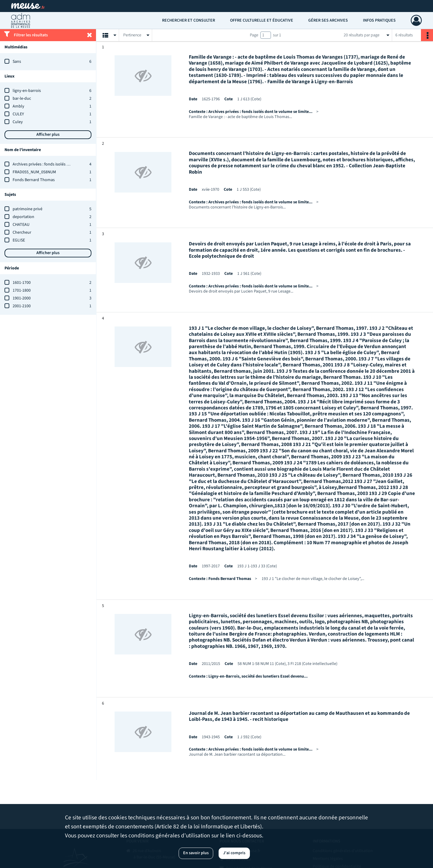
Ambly (18, 106)
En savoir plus (196, 853)
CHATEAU (21, 225)
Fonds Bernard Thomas (34, 180)
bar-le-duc (22, 99)
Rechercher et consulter (189, 20)
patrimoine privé (28, 209)
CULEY (18, 114)
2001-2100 (22, 306)
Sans (17, 62)
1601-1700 (22, 283)
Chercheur (22, 232)
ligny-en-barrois (27, 91)
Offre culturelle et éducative (262, 20)
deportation (23, 217)
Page (254, 35)
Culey (18, 122)
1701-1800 (22, 290)
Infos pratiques (379, 20)
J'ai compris (234, 853)
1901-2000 (22, 298)
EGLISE (19, 240)
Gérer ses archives (328, 20)
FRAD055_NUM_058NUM (34, 172)
